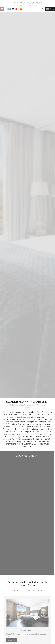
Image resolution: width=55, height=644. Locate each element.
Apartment (27, 631)
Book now (50, 9)
